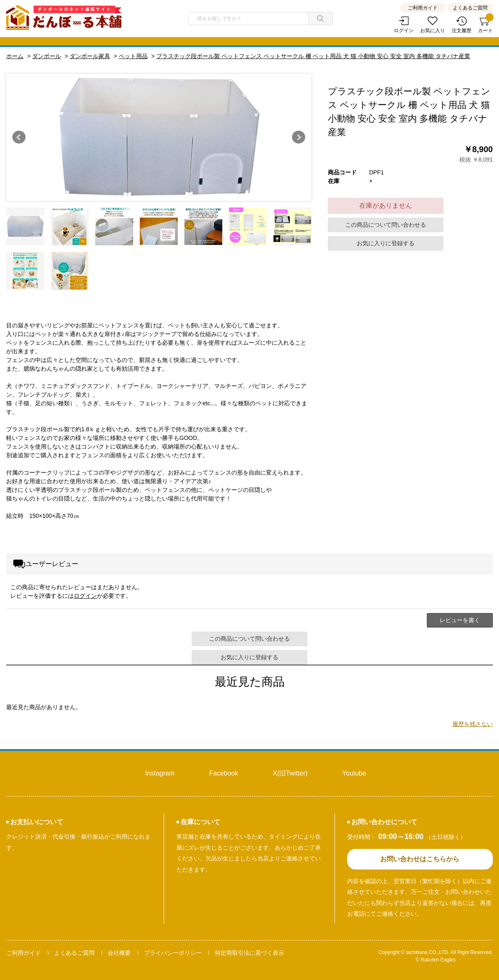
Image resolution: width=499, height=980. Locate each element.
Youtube (354, 773)
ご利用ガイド (423, 8)
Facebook (224, 773)
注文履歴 (461, 31)
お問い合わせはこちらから (420, 859)
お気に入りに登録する (386, 243)
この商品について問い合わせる (386, 225)
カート (485, 25)
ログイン (404, 31)
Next (299, 137)
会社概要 (119, 953)
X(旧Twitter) (290, 773)
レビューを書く (460, 620)
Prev (19, 137)
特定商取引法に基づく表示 (249, 953)
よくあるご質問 (470, 8)
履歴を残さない (473, 724)
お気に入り (433, 31)
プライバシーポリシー (173, 953)
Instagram (160, 773)
